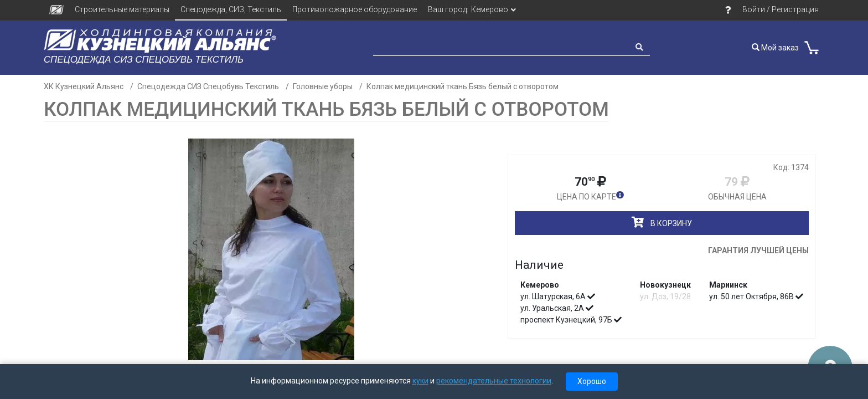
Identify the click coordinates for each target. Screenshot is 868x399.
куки (420, 381)
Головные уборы (323, 86)
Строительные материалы (122, 9)
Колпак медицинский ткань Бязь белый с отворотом (463, 86)
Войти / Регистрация (781, 9)
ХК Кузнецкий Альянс (84, 86)
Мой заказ (775, 48)
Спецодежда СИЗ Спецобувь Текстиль (208, 86)
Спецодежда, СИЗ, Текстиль (231, 9)
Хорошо (592, 381)
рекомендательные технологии (494, 381)
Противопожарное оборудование (355, 9)
